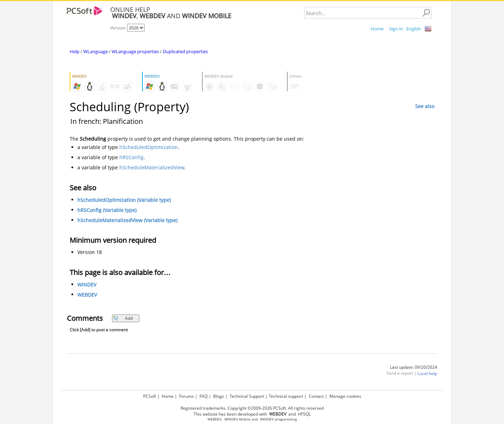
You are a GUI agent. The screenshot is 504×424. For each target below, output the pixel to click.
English (414, 29)
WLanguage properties (135, 51)
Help (75, 51)
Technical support (286, 396)
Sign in (396, 29)
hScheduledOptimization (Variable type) (124, 200)
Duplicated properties (185, 51)
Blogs (219, 396)
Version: (119, 28)
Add (123, 318)
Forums (187, 396)
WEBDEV (87, 295)
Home (377, 29)
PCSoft (150, 396)
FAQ (204, 396)
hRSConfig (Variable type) (107, 210)
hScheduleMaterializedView (152, 167)
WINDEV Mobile (237, 419)
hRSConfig (131, 157)
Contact (316, 396)
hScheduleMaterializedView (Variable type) (127, 220)
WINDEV (87, 285)
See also (425, 106)
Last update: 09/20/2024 (414, 367)
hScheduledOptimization (149, 147)
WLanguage (96, 51)
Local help (427, 373)
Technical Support (247, 396)
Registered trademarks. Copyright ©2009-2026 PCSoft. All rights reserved (252, 408)
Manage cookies (345, 396)
